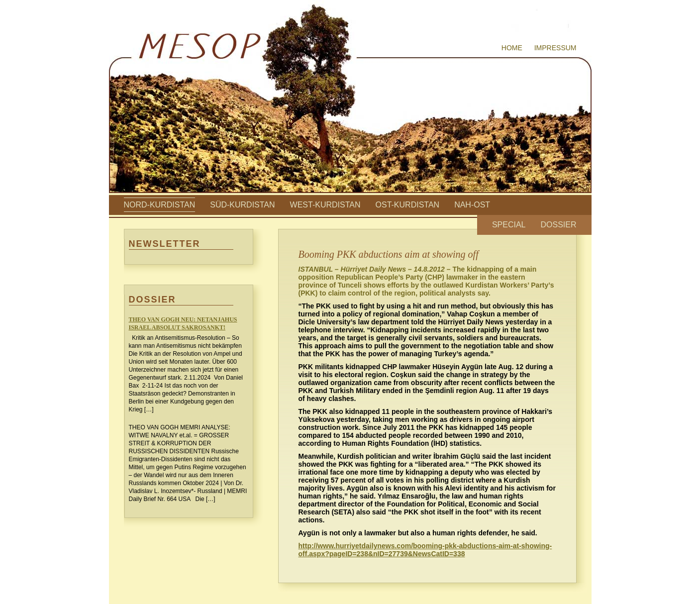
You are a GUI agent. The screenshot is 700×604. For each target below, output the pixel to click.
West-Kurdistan (325, 205)
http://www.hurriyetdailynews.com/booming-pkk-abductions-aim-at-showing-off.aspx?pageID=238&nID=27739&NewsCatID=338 (425, 550)
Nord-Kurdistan (160, 205)
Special (509, 225)
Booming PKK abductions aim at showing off (389, 254)
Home (512, 48)
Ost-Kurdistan (408, 205)
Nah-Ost (472, 205)
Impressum (555, 48)
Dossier (558, 225)
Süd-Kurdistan (242, 205)
